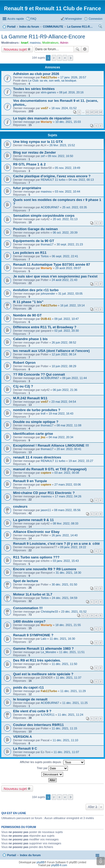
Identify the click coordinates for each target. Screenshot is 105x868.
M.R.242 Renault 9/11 (30, 398)
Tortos (45, 256)
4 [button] (65, 58)
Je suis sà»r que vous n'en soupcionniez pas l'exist (55, 276)
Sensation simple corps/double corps (44, 216)
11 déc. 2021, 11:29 (73, 691)
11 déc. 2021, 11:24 (71, 715)
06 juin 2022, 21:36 (65, 390)
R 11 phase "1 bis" (28, 302)
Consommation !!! (28, 608)
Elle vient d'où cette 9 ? (32, 711)
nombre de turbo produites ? (37, 410)
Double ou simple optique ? (36, 422)
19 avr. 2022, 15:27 (81, 461)
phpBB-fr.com (59, 865)
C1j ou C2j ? (23, 386)
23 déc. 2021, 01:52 (74, 612)
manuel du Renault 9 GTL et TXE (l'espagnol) (50, 469)
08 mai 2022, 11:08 (69, 425)
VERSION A (23, 737)
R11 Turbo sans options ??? (36, 557)
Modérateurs (51, 43)
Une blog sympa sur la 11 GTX (38, 142)
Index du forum (30, 855)
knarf (25, 43)
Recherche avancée (85, 49)
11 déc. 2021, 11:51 (72, 652)
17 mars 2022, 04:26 (68, 496)
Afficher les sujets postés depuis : (52, 762)
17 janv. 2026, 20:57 (73, 77)
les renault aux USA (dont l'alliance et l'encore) (51, 351)
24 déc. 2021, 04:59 (65, 598)
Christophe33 (49, 612)
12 (92, 112)
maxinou (35, 43)
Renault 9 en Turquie (30, 481)
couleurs (20, 506)
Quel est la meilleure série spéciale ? (43, 674)
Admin (64, 43)
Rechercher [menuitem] (100, 27)
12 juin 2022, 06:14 (64, 354)
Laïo (44, 639)
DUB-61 (46, 319)
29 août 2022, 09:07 (68, 268)
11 (87, 112)
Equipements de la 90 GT (34, 241)
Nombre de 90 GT (27, 315)
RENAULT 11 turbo (53, 180)
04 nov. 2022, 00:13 (81, 180)
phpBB (41, 862)
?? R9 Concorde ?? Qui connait (39, 374)
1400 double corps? (29, 621)
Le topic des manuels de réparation (42, 118)
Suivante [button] (71, 58)
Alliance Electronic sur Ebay (36, 532)
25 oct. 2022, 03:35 (75, 207)
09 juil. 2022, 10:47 (67, 319)
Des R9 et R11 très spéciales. (37, 660)
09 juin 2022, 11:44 (75, 378)
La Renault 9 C (25, 748)
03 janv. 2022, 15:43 (66, 561)
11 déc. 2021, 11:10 (65, 740)
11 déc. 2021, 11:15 (64, 728)
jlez (43, 437)
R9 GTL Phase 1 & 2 (29, 164)
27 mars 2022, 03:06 (68, 485)
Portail (11, 27)
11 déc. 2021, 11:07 (66, 752)
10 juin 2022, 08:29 (64, 366)
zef (43, 156)
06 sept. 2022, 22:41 (65, 256)
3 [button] (59, 58)
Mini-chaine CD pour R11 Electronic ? (44, 493)
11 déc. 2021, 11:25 (75, 703)
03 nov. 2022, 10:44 (68, 191)
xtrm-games (48, 92)
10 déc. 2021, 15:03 (68, 122)
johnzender (48, 294)
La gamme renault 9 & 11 (33, 520)
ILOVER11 (48, 715)
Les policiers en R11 (30, 253)
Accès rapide (16, 19)
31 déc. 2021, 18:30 (68, 573)
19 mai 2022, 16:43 (61, 413)
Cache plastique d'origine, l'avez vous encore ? (52, 176)
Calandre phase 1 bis (30, 339)
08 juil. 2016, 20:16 (71, 92)
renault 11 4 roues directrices (37, 457)
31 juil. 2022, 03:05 (70, 294)
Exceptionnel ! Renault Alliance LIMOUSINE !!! (51, 445)
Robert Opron (24, 363)
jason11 (46, 510)
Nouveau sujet (15, 49)
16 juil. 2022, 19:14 (72, 305)
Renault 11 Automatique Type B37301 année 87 (52, 264)
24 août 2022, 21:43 (64, 280)
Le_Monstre (48, 652)
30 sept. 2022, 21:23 (70, 244)
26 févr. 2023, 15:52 (62, 145)
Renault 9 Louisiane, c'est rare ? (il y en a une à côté (56, 544)
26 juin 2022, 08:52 (64, 342)
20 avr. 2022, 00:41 (69, 449)
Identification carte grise (33, 434)
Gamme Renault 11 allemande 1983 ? (43, 649)
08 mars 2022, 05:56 (67, 510)
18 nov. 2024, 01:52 (64, 108)
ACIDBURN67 (50, 207)
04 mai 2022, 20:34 (61, 437)
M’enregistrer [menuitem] (74, 19)
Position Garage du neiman (35, 229)
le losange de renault (30, 699)
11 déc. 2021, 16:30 (62, 639)
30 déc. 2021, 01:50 (64, 584)
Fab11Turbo (49, 77)
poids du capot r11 (28, 687)
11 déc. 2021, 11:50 (64, 664)
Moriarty (46, 122)
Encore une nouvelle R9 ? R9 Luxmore (45, 569)
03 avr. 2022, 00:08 (67, 473)
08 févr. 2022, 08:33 (66, 523)
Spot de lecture (26, 581)
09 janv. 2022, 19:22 (73, 547)
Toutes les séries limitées (34, 89)
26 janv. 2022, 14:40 (65, 535)
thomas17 (47, 244)
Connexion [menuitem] (95, 19)
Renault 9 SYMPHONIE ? (33, 635)
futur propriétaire (27, 188)
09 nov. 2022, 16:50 (60, 156)
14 (101, 112)
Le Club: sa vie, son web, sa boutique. (53, 80)
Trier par (52, 768)
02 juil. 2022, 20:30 (67, 331)
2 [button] (54, 58)
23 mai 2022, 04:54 (64, 402)
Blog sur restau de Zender (34, 152)
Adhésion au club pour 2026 (36, 74)
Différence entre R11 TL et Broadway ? (45, 327)
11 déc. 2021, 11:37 (68, 678)
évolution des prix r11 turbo (36, 290)
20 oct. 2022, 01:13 (65, 219)
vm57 (45, 108)
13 (96, 112)
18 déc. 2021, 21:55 (68, 625)
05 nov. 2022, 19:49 (68, 168)
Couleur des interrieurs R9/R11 (38, 725)
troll (43, 413)
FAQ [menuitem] (34, 19)
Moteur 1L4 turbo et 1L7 (33, 594)
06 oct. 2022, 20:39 (65, 233)
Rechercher (78, 49)
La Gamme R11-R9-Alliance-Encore (43, 37)
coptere (46, 473)
